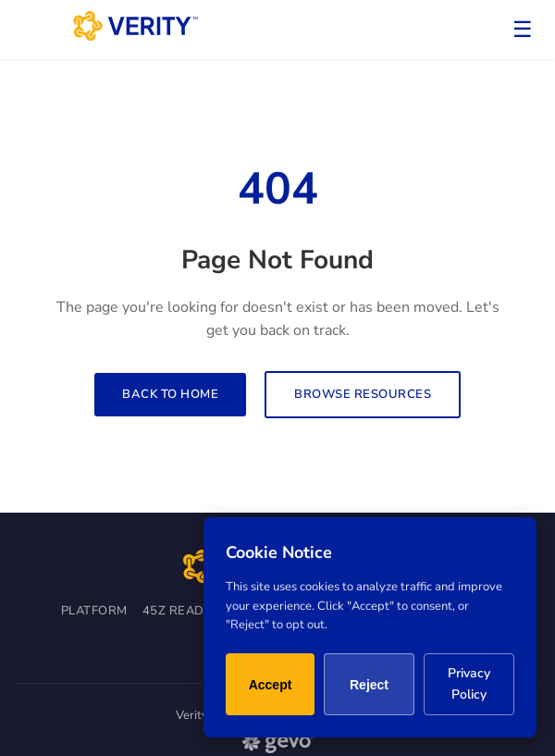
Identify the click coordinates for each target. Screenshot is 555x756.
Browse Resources (363, 394)
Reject (369, 685)
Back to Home (170, 394)
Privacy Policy (469, 683)
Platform (94, 611)
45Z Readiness (192, 611)
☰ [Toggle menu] (523, 29)
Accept (271, 685)
